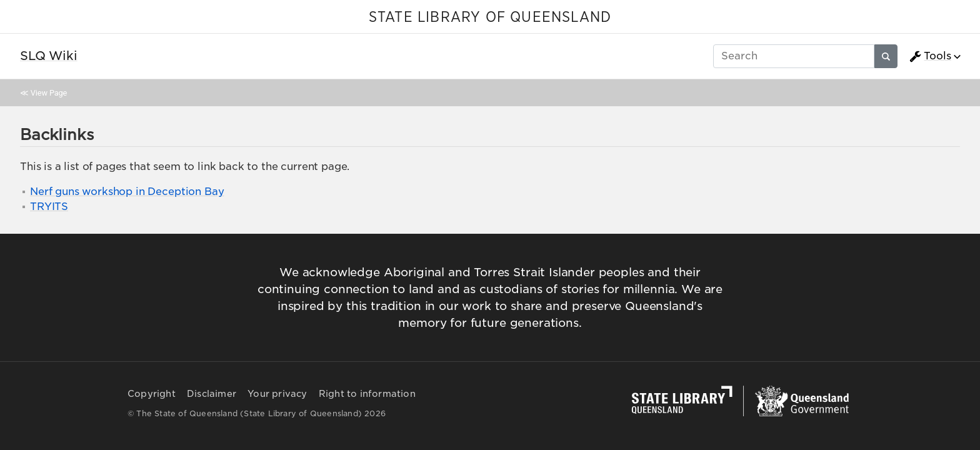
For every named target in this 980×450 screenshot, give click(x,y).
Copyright (152, 394)
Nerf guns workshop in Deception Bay (127, 192)
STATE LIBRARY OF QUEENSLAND (490, 17)
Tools (930, 56)
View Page (49, 93)
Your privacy (277, 394)
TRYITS (49, 207)
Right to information (367, 394)
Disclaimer (212, 394)
